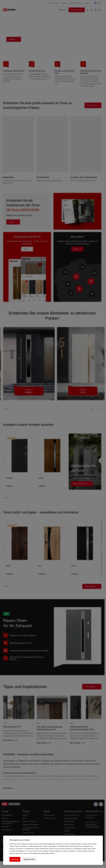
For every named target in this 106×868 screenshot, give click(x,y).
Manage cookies (30, 859)
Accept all (15, 859)
